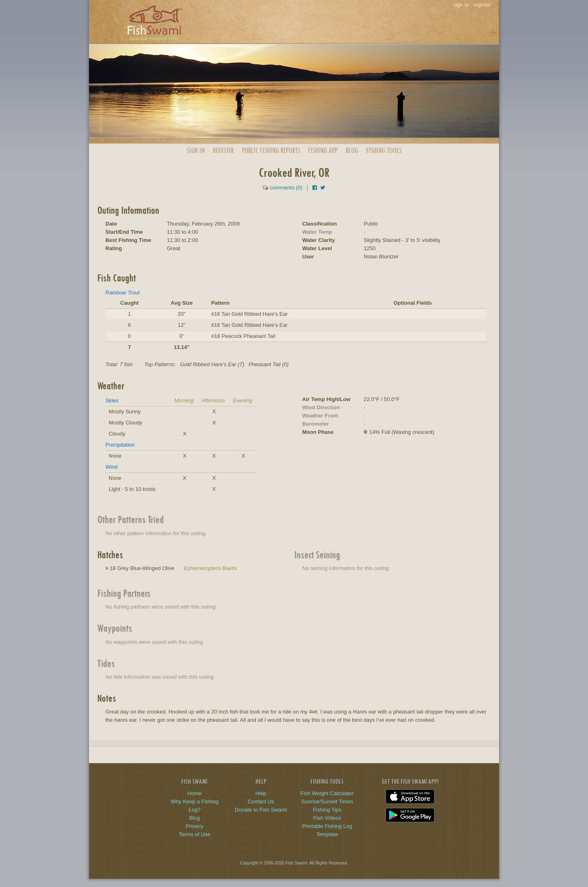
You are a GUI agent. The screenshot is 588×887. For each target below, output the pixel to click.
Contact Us (261, 801)
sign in (461, 5)
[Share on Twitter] (323, 188)
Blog (352, 150)
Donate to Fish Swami (261, 810)
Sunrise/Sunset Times (327, 801)
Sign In (196, 150)
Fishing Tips (327, 810)
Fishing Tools (384, 150)
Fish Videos (327, 818)
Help (261, 793)
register (482, 5)
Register (223, 150)
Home (195, 793)
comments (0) (286, 188)
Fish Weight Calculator (327, 793)
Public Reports (271, 150)
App (323, 150)
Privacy (195, 826)
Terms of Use (195, 834)
